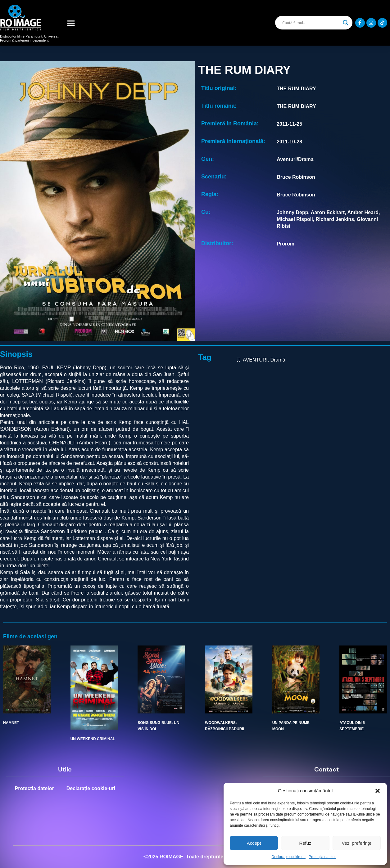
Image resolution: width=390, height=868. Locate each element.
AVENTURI (255, 360)
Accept (254, 843)
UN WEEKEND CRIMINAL (93, 739)
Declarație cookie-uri (289, 857)
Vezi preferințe (356, 843)
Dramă (278, 360)
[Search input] (311, 23)
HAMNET (11, 723)
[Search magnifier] (346, 23)
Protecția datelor (322, 857)
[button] (378, 791)
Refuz (305, 843)
